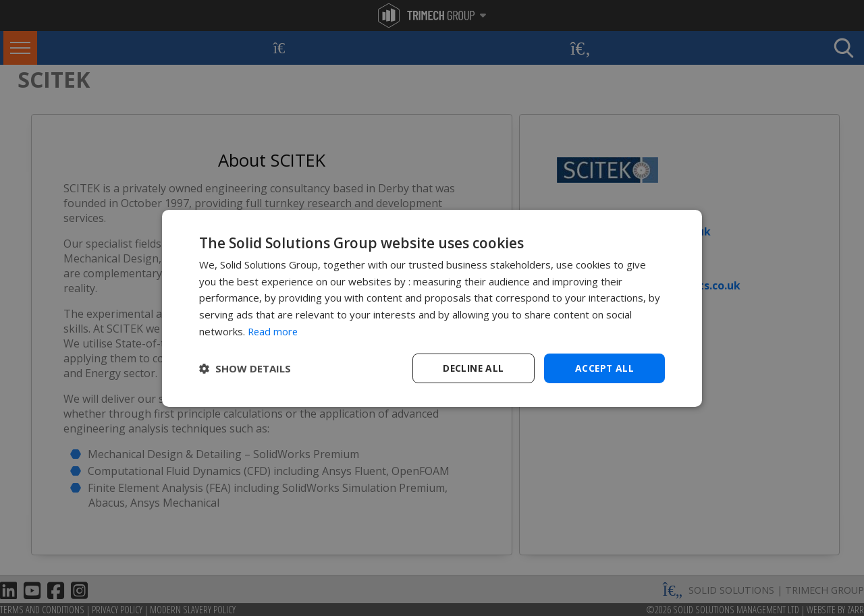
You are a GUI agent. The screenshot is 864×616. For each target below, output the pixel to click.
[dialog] (432, 308)
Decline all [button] (473, 367)
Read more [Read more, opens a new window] (274, 331)
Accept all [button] (604, 367)
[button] (245, 368)
